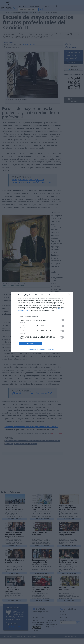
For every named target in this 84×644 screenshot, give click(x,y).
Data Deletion (33, 349)
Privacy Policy (51, 349)
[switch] (62, 320)
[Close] (70, 295)
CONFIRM (30, 343)
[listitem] (42, 317)
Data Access (42, 349)
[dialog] (42, 322)
